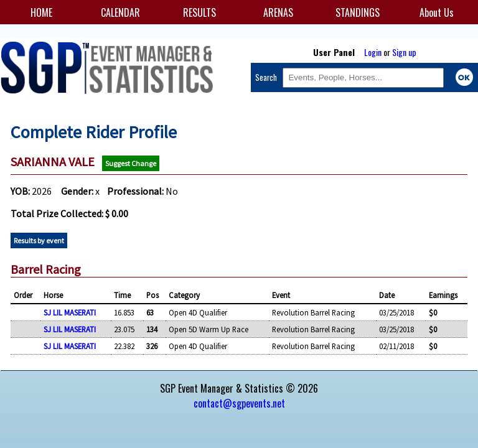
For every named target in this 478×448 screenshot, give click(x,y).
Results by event (39, 240)
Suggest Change (131, 163)
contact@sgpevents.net (239, 403)
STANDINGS (358, 12)
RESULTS (199, 12)
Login (373, 52)
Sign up (404, 52)
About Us (437, 12)
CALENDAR (120, 12)
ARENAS (278, 12)
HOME (41, 12)
